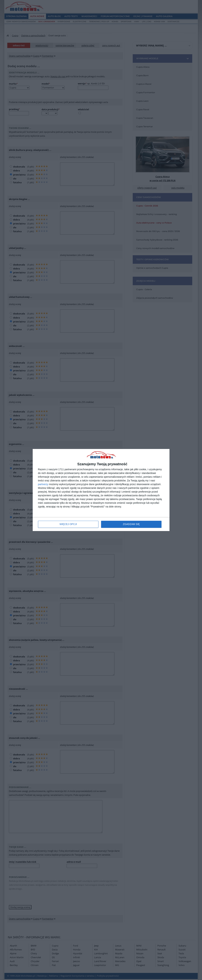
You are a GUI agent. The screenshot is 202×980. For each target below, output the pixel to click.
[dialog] (101, 490)
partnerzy (43, 484)
